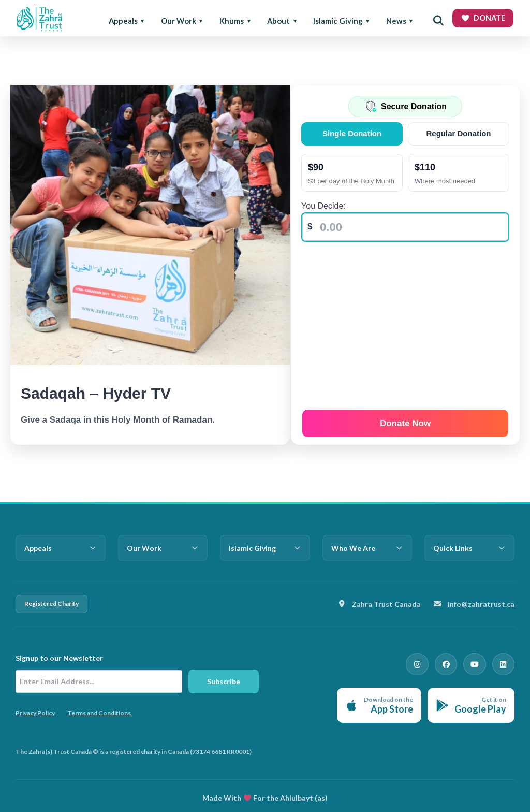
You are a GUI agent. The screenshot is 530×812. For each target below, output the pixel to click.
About (278, 21)
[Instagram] (431, 662)
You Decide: (326, 206)
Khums (232, 21)
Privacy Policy (35, 713)
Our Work (179, 21)
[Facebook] (455, 662)
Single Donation (354, 133)
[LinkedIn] (505, 662)
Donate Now (406, 420)
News (396, 21)
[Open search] (438, 21)
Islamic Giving (338, 21)
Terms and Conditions (99, 713)
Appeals (123, 21)
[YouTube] (480, 662)
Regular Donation (459, 133)
